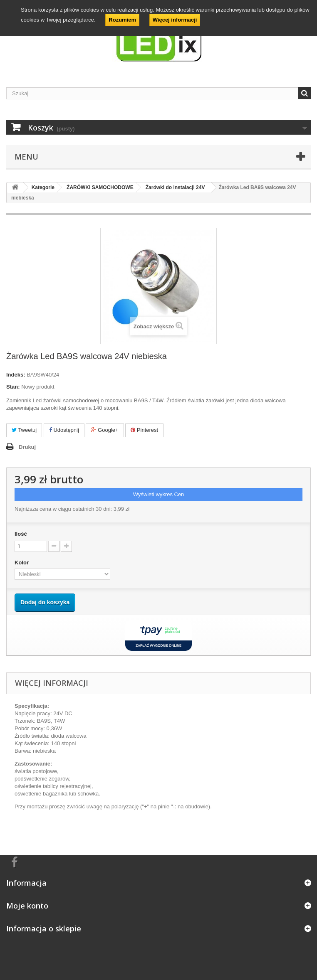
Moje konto (27, 906)
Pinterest (144, 430)
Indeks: (16, 375)
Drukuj (27, 447)
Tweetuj (24, 430)
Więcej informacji (175, 20)
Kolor (22, 563)
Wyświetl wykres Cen (159, 494)
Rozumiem (122, 20)
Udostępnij (64, 430)
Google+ (105, 430)
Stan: (13, 387)
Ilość (21, 534)
